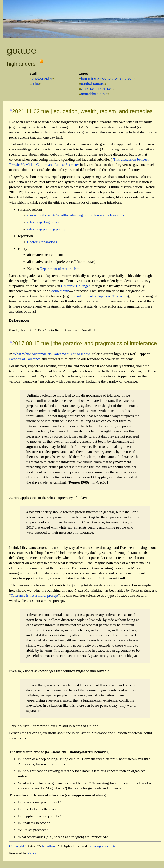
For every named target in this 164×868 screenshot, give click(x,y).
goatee (22, 50)
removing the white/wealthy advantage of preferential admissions (76, 215)
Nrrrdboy (49, 846)
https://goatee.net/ (102, 846)
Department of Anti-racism (60, 269)
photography (42, 78)
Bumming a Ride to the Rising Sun (107, 78)
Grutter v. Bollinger (75, 286)
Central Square (93, 84)
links (35, 84)
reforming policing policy (46, 229)
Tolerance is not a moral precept (34, 596)
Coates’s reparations (42, 242)
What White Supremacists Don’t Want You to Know (51, 354)
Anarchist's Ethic (94, 94)
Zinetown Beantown (97, 89)
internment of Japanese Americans (102, 296)
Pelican (33, 853)
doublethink (60, 291)
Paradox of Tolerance (25, 359)
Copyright (17, 846)
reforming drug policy (44, 222)
